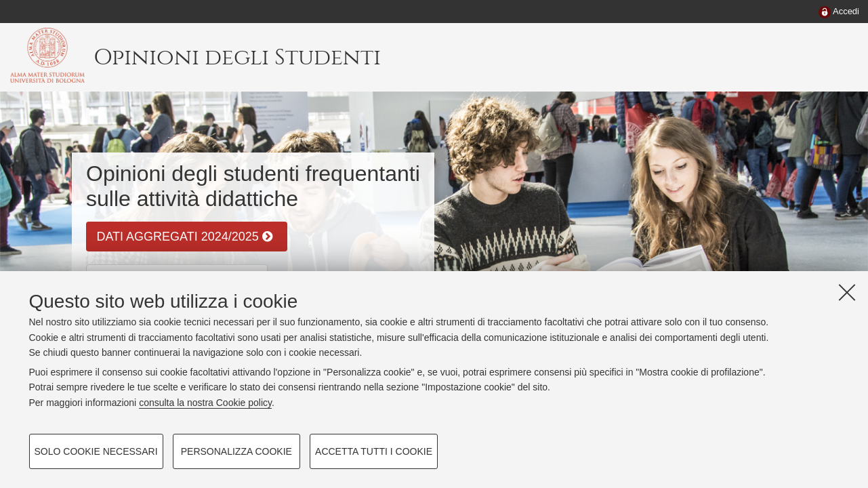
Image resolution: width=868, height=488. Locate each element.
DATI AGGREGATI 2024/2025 (184, 237)
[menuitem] (839, 12)
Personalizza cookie (236, 451)
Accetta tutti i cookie (374, 451)
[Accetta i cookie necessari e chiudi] (847, 292)
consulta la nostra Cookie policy (205, 403)
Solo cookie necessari (96, 451)
